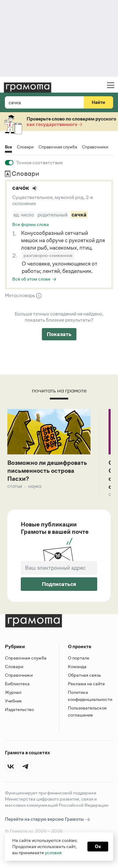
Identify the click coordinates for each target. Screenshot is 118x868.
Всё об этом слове (31, 279)
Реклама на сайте (86, 685)
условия (53, 853)
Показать (59, 334)
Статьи (15, 487)
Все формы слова (31, 224)
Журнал (13, 693)
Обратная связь (84, 676)
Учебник (13, 702)
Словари (25, 147)
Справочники (95, 147)
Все (8, 147)
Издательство (19, 711)
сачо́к (21, 188)
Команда (77, 668)
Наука (35, 487)
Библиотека (17, 685)
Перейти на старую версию (48, 821)
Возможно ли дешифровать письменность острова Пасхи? (48, 471)
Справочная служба (58, 147)
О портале (79, 659)
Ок (98, 846)
